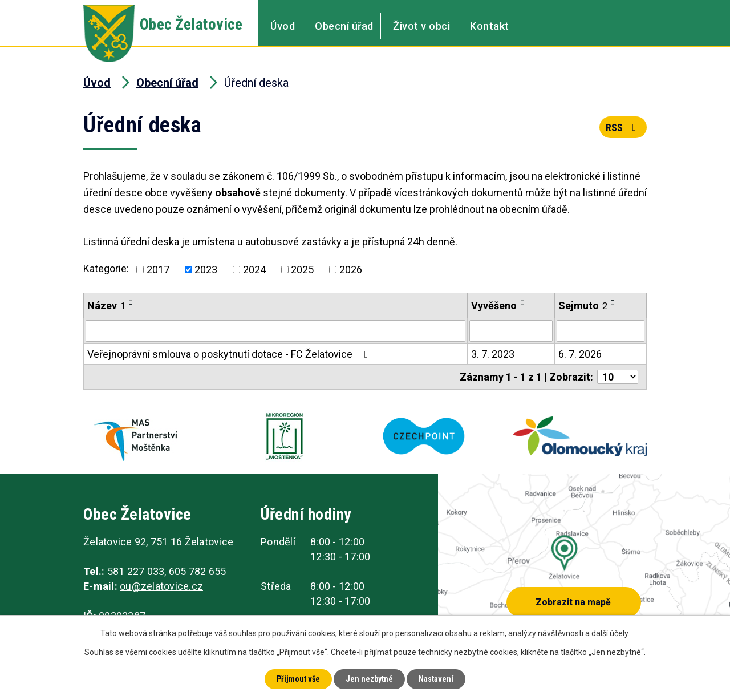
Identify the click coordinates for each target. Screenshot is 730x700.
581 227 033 (136, 571)
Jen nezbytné (369, 679)
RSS (623, 128)
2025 (302, 270)
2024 (254, 270)
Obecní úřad (344, 26)
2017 (158, 270)
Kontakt (490, 26)
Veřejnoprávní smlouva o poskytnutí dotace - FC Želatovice (230, 354)
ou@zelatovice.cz (161, 586)
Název (106, 306)
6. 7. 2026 (580, 354)
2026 (351, 270)
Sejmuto (583, 306)
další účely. (611, 633)
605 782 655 (198, 571)
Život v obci (421, 26)
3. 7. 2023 (493, 354)
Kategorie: (106, 268)
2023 (206, 270)
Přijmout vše (298, 679)
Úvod (283, 26)
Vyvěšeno (494, 306)
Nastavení (436, 679)
